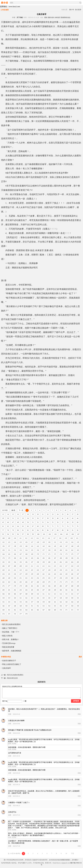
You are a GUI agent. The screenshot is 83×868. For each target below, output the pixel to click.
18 (28, 514)
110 (15, 538)
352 (38, 606)
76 (78, 526)
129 (43, 542)
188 (61, 558)
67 (33, 526)
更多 (80, 657)
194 (15, 562)
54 (48, 522)
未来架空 (57, 17)
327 (55, 598)
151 (9, 550)
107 (78, 534)
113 (32, 538)
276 (3, 586)
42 (68, 518)
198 (38, 562)
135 (78, 542)
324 (38, 598)
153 (21, 550)
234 (3, 574)
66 (28, 526)
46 (8, 522)
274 (72, 582)
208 (15, 566)
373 (78, 610)
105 (67, 534)
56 (58, 522)
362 (15, 610)
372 (72, 610)
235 (9, 574)
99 (33, 534)
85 (43, 530)
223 (21, 570)
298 (49, 590)
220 (3, 570)
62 (8, 526)
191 (78, 558)
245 (66, 574)
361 (9, 610)
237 (21, 574)
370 (61, 610)
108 (3, 538)
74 (68, 526)
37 (43, 518)
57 (63, 522)
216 (61, 566)
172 (49, 554)
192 (3, 562)
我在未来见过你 (12, 678)
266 (26, 582)
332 (3, 602)
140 (26, 546)
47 (13, 522)
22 (48, 514)
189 (66, 558)
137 (9, 546)
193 (9, 562)
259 (66, 578)
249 (9, 578)
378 (26, 614)
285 (55, 586)
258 (61, 578)
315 (66, 594)
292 (15, 590)
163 (78, 550)
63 (13, 526)
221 (9, 570)
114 (37, 538)
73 (63, 526)
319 (9, 598)
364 (26, 610)
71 (53, 526)
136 (3, 546)
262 (3, 582)
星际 (46, 17)
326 (49, 598)
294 (26, 590)
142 (38, 546)
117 (54, 538)
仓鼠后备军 (6, 668)
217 (66, 566)
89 (63, 530)
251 (21, 578)
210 (26, 566)
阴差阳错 (64, 17)
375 (9, 614)
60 (78, 522)
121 (77, 538)
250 (15, 578)
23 (53, 514)
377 (21, 614)
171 (43, 554)
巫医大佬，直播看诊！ (11, 639)
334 (15, 602)
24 (58, 514)
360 (3, 610)
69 (43, 526)
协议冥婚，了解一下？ (11, 632)
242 (49, 574)
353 (43, 606)
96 (18, 534)
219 (78, 566)
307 (21, 594)
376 (15, 614)
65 (23, 526)
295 (32, 590)
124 (15, 542)
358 (72, 606)
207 (9, 566)
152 (15, 550)
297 (43, 590)
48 (18, 522)
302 (72, 590)
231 (66, 570)
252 (26, 578)
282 (38, 586)
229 (55, 570)
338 (38, 602)
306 (15, 594)
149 (78, 546)
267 (32, 582)
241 (43, 574)
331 (78, 598)
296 (38, 590)
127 (32, 542)
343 (66, 602)
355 (55, 606)
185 (43, 558)
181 (21, 558)
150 (3, 550)
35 (33, 518)
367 (43, 610)
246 (72, 574)
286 (61, 586)
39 (53, 518)
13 (3, 514)
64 (18, 526)
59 (73, 522)
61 (3, 526)
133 (66, 542)
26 (68, 514)
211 (32, 566)
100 (38, 534)
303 (78, 590)
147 (66, 546)
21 (43, 514)
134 (72, 542)
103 (55, 534)
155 (32, 550)
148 (72, 546)
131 (55, 542)
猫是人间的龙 (7, 636)
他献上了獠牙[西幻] (10, 628)
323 (32, 598)
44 (78, 518)
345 (78, 602)
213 (43, 566)
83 (33, 530)
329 (66, 598)
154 (26, 550)
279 (21, 586)
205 (78, 562)
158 (49, 550)
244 (61, 574)
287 (66, 586)
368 (49, 610)
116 (49, 538)
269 (43, 582)
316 (72, 594)
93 (3, 534)
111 (20, 538)
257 (55, 578)
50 (28, 522)
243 (55, 574)
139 (21, 546)
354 (49, 606)
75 (73, 526)
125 (21, 542)
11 (70, 510)
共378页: (5, 510)
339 (43, 602)
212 (38, 566)
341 (55, 602)
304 (3, 594)
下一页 (21, 510)
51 (33, 522)
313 (55, 594)
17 (23, 514)
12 (75, 510)
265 (21, 582)
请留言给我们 (66, 860)
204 (72, 562)
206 (3, 566)
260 (72, 578)
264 (15, 582)
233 (78, 570)
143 (43, 546)
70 (48, 526)
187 (55, 558)
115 (43, 538)
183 (32, 558)
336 (26, 602)
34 (28, 518)
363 (21, 610)
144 (49, 546)
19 (33, 514)
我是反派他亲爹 (8, 647)
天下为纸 (20, 17)
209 (21, 566)
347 (9, 606)
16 (18, 514)
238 (26, 574)
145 (55, 546)
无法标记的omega (9, 643)
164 (3, 554)
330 (72, 598)
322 (26, 598)
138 (15, 546)
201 (55, 562)
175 (66, 554)
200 (49, 562)
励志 (69, 17)
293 (21, 590)
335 (21, 602)
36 (38, 518)
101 (44, 534)
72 (58, 526)
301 (66, 590)
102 (50, 534)
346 (3, 606)
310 (38, 594)
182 (26, 558)
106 (73, 534)
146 (61, 546)
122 (3, 542)
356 (61, 606)
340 (49, 602)
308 (26, 594)
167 (21, 554)
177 (78, 554)
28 (78, 514)
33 (23, 518)
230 (61, 570)
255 (43, 578)
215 (55, 566)
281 (32, 586)
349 (21, 606)
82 (28, 530)
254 (38, 578)
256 (49, 578)
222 (15, 570)
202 (61, 562)
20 (38, 514)
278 (15, 586)
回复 (79, 714)
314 (61, 594)
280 (26, 586)
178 (3, 558)
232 (72, 570)
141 (32, 546)
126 (26, 542)
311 (43, 594)
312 (49, 594)
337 (32, 602)
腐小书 (72, 10)
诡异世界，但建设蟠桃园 (12, 651)
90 (68, 530)
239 (32, 574)
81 (23, 530)
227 (43, 570)
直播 (49, 17)
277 (9, 586)
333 (9, 602)
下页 (72, 854)
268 (38, 582)
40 (58, 518)
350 (26, 606)
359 (78, 606)
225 (32, 570)
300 (61, 590)
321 (21, 598)
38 (48, 518)
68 (38, 526)
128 (38, 542)
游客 (10, 714)
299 (55, 590)
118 (60, 538)
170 (38, 554)
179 (9, 558)
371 (66, 610)
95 (13, 534)
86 (48, 530)
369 (55, 610)
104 (61, 534)
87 (53, 530)
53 (43, 522)
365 (32, 610)
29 (3, 518)
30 (8, 518)
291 (9, 590)
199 (43, 562)
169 (32, 554)
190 (72, 558)
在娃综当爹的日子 (9, 661)
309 (32, 594)
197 (32, 562)
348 (15, 606)
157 (43, 550)
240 (38, 574)
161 (66, 550)
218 (72, 566)
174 (61, 554)
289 (78, 586)
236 (15, 574)
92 (78, 530)
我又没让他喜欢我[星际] (11, 624)
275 (78, 582)
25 (63, 514)
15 (13, 514)
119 (66, 538)
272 (61, 582)
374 (3, 614)
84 (38, 530)
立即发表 (76, 701)
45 (3, 522)
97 (23, 534)
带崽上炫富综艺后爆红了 (12, 664)
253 (32, 578)
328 (61, 598)
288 (72, 586)
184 (38, 558)
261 (78, 578)
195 (21, 562)
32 (18, 518)
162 (72, 550)
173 (55, 554)
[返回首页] (42, 682)
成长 (53, 17)
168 (26, 554)
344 (72, 602)
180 (15, 558)
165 (9, 554)
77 (3, 530)
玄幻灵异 (78, 10)
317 (78, 594)
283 (43, 586)
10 (65, 510)
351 (32, 606)
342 (61, 602)
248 (3, 578)
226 (38, 570)
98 (28, 534)
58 (68, 522)
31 (13, 518)
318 (3, 598)
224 (26, 570)
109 (9, 538)
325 (43, 598)
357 (66, 606)
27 (73, 514)
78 (8, 530)
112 (26, 538)
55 (53, 522)
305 (9, 594)
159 (55, 550)
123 (9, 542)
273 (66, 582)
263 (9, 582)
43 (73, 518)
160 (61, 550)
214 (49, 566)
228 (49, 570)
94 (8, 534)
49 (23, 522)
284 (49, 586)
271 (55, 582)
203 (66, 562)
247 (78, 574)
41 (63, 518)
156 (38, 550)
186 (49, 558)
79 (13, 530)
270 (49, 582)
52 (38, 522)
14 (8, 514)
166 (15, 554)
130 (49, 542)
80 (18, 530)
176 (72, 554)
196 (26, 562)
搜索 (80, 3)
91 (73, 530)
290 (3, 590)
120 (71, 538)
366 (38, 610)
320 (15, 598)
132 (61, 542)
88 (58, 530)
